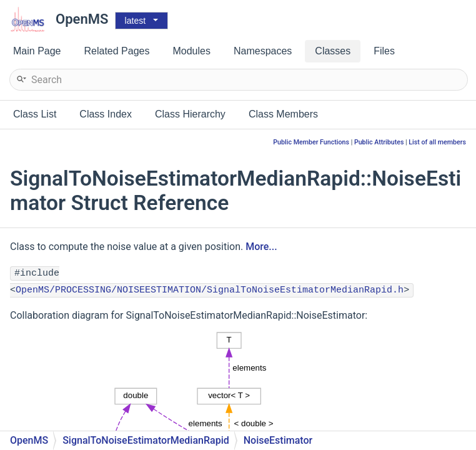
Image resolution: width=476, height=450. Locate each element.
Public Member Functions (311, 142)
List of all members (437, 142)
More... (261, 247)
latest (135, 21)
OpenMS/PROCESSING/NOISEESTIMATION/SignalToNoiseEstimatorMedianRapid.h (210, 290)
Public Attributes (379, 142)
